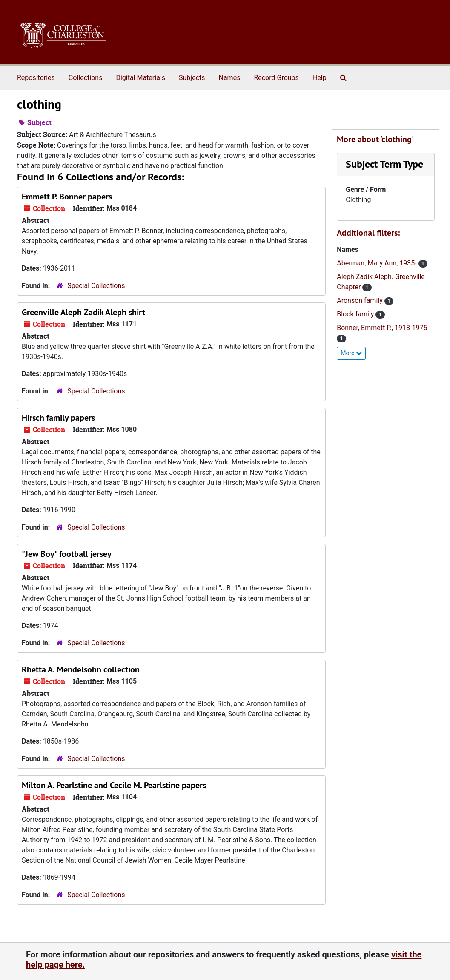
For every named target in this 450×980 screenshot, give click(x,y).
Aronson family (360, 301)
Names (230, 78)
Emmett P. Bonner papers (67, 197)
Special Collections (96, 286)
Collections (86, 78)
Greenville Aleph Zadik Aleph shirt (83, 312)
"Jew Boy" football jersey (67, 554)
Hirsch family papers (58, 418)
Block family (356, 314)
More (351, 353)
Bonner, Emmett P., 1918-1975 (382, 328)
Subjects (192, 78)
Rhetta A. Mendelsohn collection (81, 669)
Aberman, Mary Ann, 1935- (377, 263)
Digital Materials (140, 78)
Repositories (36, 78)
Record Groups (276, 78)
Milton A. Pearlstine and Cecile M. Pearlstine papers (114, 785)
